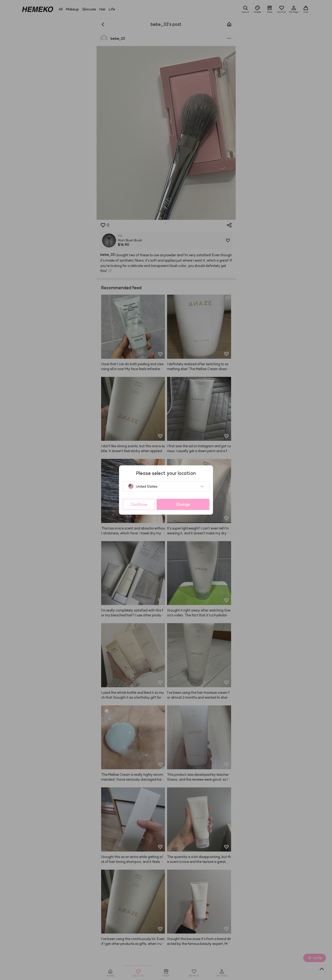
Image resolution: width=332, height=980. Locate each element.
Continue (139, 504)
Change (183, 504)
